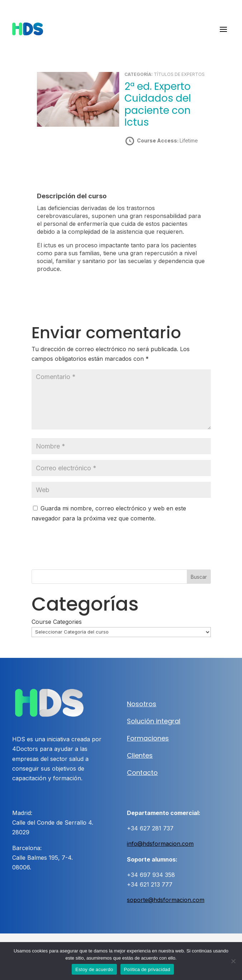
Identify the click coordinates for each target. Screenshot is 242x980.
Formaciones (148, 738)
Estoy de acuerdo (94, 969)
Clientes (140, 755)
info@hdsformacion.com (160, 844)
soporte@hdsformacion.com (166, 900)
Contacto (142, 773)
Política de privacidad (147, 969)
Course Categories (57, 622)
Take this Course (163, 166)
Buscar (199, 577)
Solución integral (154, 721)
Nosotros (142, 704)
